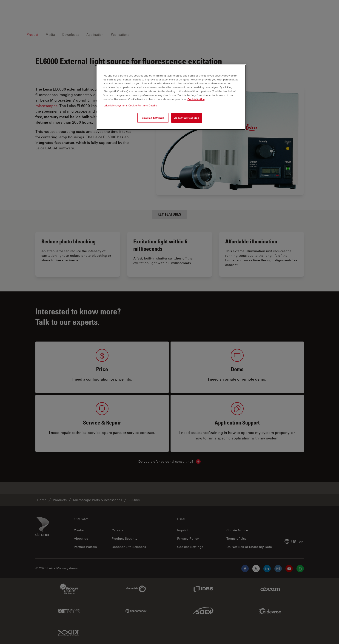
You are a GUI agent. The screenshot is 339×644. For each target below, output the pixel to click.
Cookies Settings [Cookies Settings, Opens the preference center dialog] (153, 118)
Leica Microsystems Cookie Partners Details (130, 105)
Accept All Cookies (187, 118)
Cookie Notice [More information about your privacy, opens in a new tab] (196, 99)
